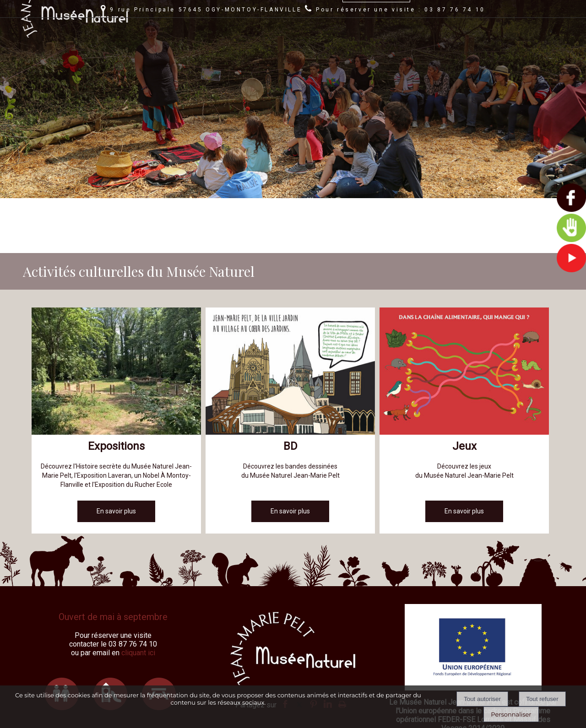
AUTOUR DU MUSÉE (376, 45)
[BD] (290, 318)
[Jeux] (464, 318)
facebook (285, 649)
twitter (299, 649)
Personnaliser (511, 714)
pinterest (314, 649)
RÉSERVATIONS (509, 45)
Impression (342, 648)
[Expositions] (116, 318)
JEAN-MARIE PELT (446, 45)
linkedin (328, 649)
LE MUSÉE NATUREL (304, 45)
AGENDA (249, 45)
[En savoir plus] (116, 456)
